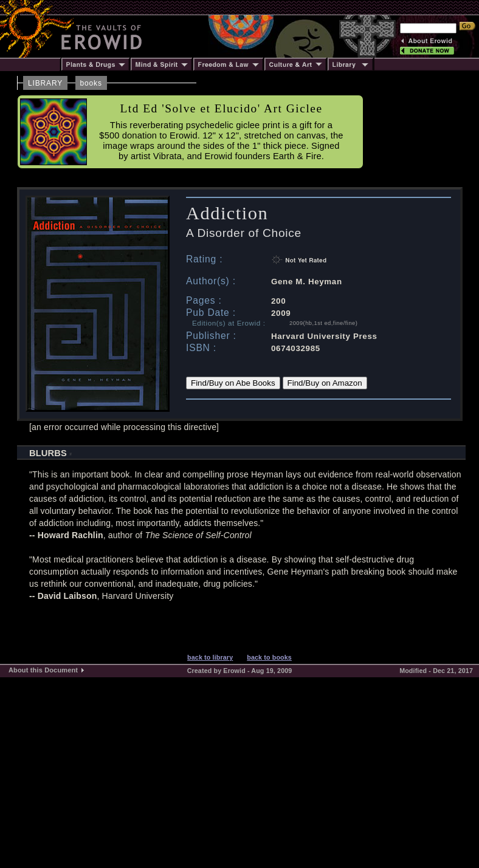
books (91, 83)
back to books (269, 657)
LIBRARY (45, 83)
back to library (210, 657)
